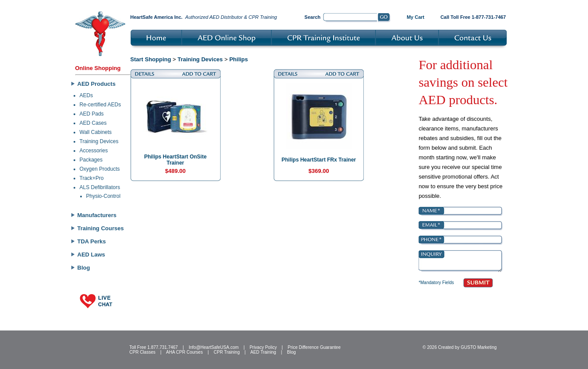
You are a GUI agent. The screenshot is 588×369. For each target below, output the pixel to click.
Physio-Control (104, 196)
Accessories (94, 151)
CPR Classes (143, 352)
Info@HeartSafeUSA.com (214, 347)
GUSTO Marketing (479, 347)
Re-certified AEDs (100, 105)
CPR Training (227, 352)
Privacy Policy (263, 347)
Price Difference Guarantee (314, 347)
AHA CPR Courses (184, 352)
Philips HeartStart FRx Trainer (319, 160)
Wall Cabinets (96, 132)
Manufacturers (97, 215)
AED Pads (92, 114)
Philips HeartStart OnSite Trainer (175, 160)
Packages (91, 160)
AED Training (263, 352)
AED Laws (92, 255)
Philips (239, 59)
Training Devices (99, 141)
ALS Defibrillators (100, 187)
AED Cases (93, 123)
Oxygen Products (100, 169)
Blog (84, 268)
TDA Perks (92, 241)
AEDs (86, 95)
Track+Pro (92, 178)
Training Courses (101, 228)
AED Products (97, 84)
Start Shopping (151, 59)
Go (384, 18)
